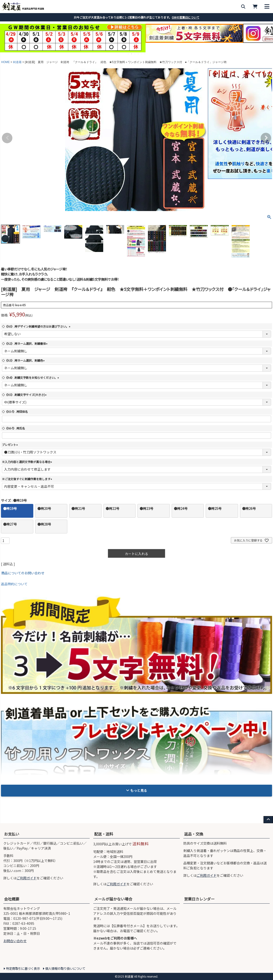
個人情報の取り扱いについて (65, 968)
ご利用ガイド (27, 878)
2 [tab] (132, 54)
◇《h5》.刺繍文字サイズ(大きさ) (25, 395)
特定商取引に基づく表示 (23, 968)
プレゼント (10, 445)
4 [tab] (138, 54)
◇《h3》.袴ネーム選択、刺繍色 (24, 360)
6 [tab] (145, 54)
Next (266, 138)
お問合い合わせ (15, 941)
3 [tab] (135, 54)
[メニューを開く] (267, 7)
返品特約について (14, 584)
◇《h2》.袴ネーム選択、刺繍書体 (25, 343)
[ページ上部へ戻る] (268, 820)
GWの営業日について (185, 17)
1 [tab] (128, 54)
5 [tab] (142, 54)
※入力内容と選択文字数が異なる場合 (28, 462)
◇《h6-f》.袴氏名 (13, 428)
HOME (5, 62)
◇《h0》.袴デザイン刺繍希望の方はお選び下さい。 (37, 326)
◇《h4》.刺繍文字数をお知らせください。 (31, 377)
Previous (7, 138)
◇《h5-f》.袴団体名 (15, 411)
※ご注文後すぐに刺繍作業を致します (28, 479)
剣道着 (17, 62)
